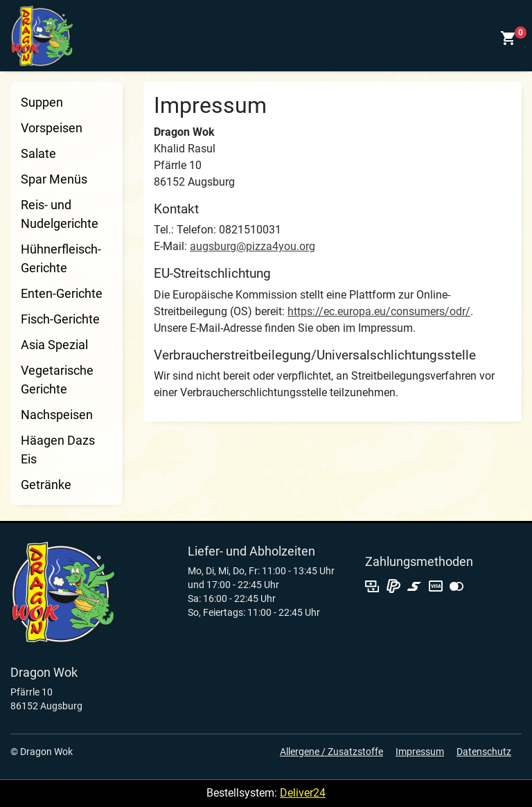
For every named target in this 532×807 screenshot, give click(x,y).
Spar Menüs (54, 179)
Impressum (420, 752)
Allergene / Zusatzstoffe (331, 752)
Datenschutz (484, 752)
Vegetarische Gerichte (57, 380)
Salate (38, 153)
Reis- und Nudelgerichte (60, 214)
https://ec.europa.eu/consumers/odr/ (379, 311)
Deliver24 (303, 793)
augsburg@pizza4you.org (252, 246)
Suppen (42, 102)
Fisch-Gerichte (60, 319)
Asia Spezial (54, 345)
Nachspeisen (57, 415)
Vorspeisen (52, 128)
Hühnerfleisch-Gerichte (61, 258)
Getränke (46, 485)
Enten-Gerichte (62, 293)
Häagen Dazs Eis (58, 450)
